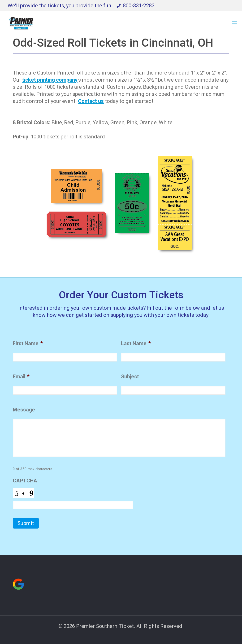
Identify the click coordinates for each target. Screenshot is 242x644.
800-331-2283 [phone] (139, 6)
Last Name (136, 343)
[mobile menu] (234, 23)
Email (21, 377)
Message (24, 410)
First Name (28, 343)
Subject (130, 377)
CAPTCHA (25, 481)
